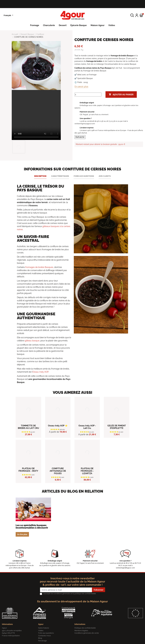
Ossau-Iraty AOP (40, 372)
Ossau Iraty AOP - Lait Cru (87, 427)
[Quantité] (88, 95)
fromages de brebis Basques (39, 267)
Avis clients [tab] (105, 176)
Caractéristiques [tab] (60, 176)
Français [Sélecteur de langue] (8, 15)
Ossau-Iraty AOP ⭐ (58, 426)
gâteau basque (32, 341)
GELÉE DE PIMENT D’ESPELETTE (117, 427)
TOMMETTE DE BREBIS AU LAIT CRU (28, 427)
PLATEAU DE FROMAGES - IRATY (28, 470)
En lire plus (22, 534)
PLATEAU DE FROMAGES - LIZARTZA (87, 471)
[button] (132, 15)
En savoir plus (81, 86)
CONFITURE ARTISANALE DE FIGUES (58, 471)
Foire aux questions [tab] (84, 176)
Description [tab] (40, 176)
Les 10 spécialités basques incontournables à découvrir (32, 527)
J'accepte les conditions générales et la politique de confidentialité (69, 594)
